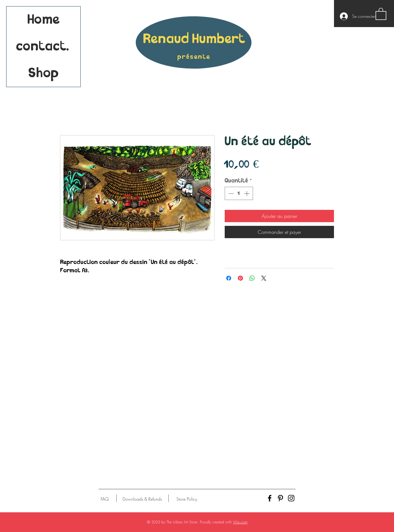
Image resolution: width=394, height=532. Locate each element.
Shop (43, 73)
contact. (43, 47)
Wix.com (240, 522)
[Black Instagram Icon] (291, 498)
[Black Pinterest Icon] (280, 498)
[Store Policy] (187, 499)
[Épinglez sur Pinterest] (240, 278)
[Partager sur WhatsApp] (252, 278)
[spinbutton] (239, 193)
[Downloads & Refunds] (142, 499)
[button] (381, 14)
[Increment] (247, 193)
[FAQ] (105, 499)
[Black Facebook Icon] (270, 498)
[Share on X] (264, 278)
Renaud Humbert (194, 39)
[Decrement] (230, 193)
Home (44, 20)
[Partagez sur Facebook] (229, 278)
